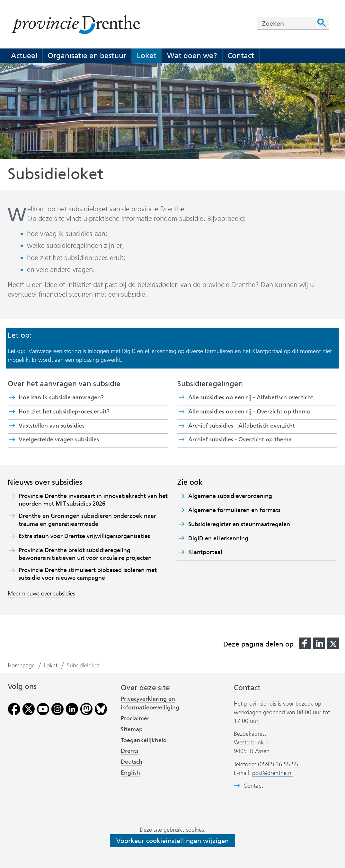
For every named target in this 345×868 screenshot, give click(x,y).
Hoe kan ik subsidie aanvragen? (61, 397)
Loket (147, 56)
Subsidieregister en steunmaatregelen (239, 524)
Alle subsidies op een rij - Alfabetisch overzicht (251, 397)
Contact (241, 56)
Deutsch (132, 762)
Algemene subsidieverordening (230, 496)
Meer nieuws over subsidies (41, 594)
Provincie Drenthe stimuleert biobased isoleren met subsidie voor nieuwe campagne (88, 574)
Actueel (24, 56)
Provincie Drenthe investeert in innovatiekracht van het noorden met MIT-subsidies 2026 (93, 500)
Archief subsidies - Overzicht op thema (240, 439)
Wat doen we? (192, 56)
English (130, 773)
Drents (130, 751)
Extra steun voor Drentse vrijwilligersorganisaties (84, 536)
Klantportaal (205, 552)
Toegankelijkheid (144, 740)
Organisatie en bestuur (87, 56)
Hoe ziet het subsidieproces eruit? (64, 412)
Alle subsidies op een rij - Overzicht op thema (249, 412)
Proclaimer (135, 718)
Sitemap (132, 729)
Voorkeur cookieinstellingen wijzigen (172, 841)
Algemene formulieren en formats (234, 510)
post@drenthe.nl (272, 773)
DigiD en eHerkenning (218, 538)
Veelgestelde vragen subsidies (59, 439)
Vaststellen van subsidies (52, 426)
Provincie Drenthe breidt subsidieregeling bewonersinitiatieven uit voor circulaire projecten (85, 554)
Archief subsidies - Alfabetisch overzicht (242, 426)
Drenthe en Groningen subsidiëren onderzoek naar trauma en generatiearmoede (87, 520)
